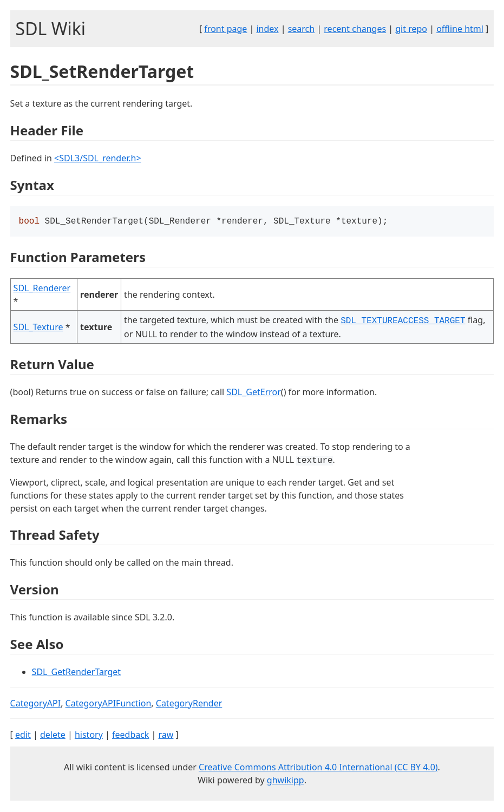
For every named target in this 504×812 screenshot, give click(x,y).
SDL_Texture (38, 328)
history (89, 736)
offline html (460, 29)
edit (23, 736)
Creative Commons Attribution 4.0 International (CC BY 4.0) (318, 768)
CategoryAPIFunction (109, 704)
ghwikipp (286, 781)
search (302, 29)
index (267, 29)
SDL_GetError (253, 393)
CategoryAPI (36, 704)
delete (53, 736)
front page (225, 29)
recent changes (355, 29)
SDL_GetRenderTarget (76, 673)
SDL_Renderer (42, 289)
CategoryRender (189, 704)
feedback (130, 736)
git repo (411, 29)
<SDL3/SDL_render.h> (98, 158)
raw (166, 736)
